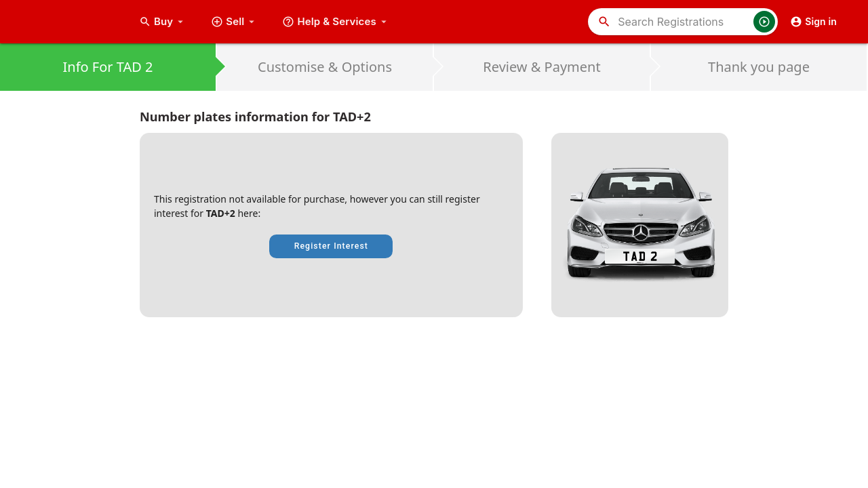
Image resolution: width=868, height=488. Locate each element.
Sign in (813, 22)
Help (336, 22)
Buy (163, 22)
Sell (234, 22)
